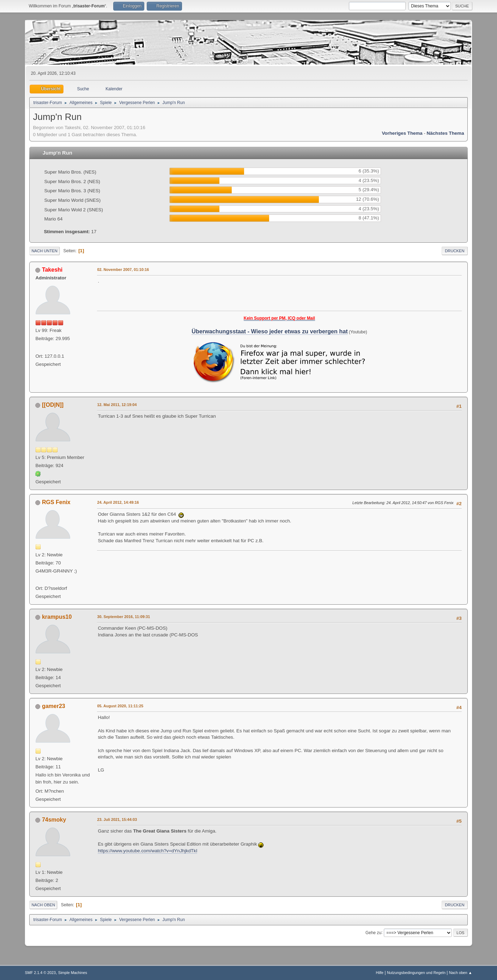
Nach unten (44, 251)
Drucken (454, 251)
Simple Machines (73, 973)
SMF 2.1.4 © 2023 (40, 973)
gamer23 (54, 706)
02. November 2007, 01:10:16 (123, 270)
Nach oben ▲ (461, 973)
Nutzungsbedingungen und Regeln (416, 973)
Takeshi (52, 270)
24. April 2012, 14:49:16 (118, 502)
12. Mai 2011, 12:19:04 (117, 405)
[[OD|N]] (53, 405)
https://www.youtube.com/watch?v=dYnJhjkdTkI (147, 851)
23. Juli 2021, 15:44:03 (117, 819)
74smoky (54, 820)
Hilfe (380, 973)
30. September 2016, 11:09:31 (123, 617)
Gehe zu (373, 932)
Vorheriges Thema (402, 133)
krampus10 (57, 617)
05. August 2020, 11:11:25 (120, 706)
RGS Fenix (56, 502)
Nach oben (43, 905)
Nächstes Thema (446, 133)
